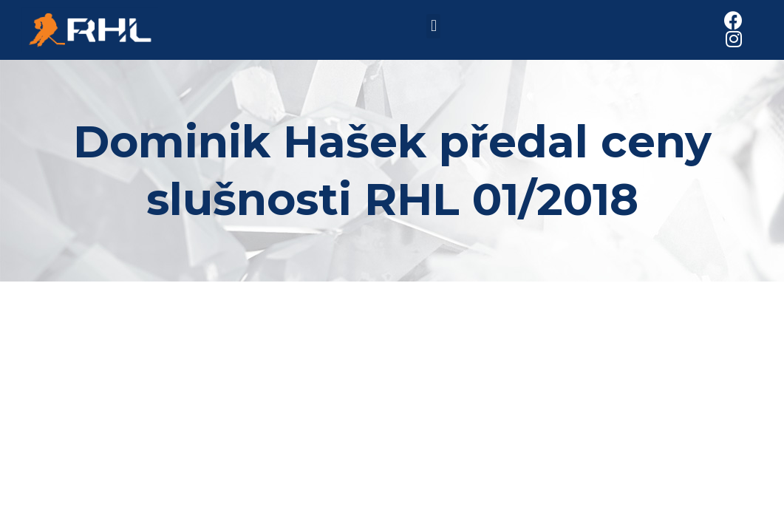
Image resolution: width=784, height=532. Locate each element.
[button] (433, 26)
